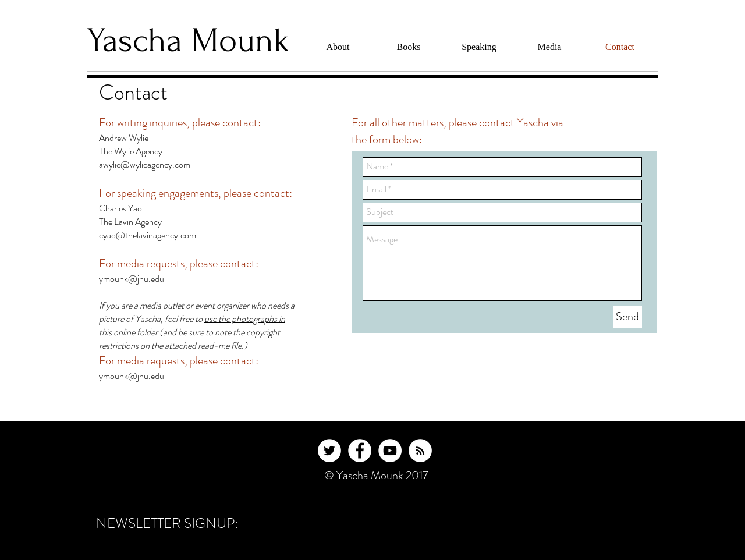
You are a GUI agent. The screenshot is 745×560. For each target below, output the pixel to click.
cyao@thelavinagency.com (148, 235)
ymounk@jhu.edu (132, 279)
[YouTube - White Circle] (390, 451)
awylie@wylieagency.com (145, 164)
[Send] (627, 317)
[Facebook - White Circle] (360, 451)
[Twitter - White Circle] (329, 451)
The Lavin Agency (130, 221)
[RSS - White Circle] (420, 451)
